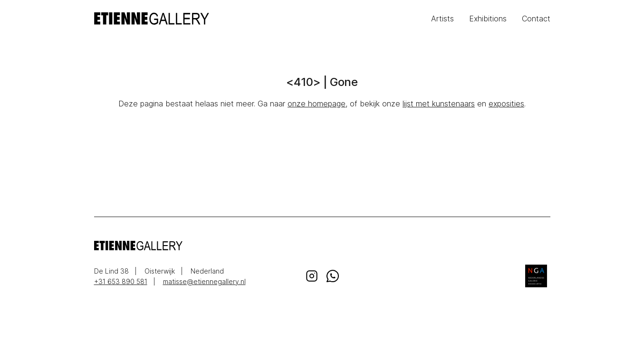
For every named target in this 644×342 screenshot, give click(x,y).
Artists (442, 19)
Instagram (312, 276)
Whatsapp (333, 276)
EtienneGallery (208, 19)
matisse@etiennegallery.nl (204, 281)
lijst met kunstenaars (439, 104)
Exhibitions (488, 19)
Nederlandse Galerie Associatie (536, 276)
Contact (536, 19)
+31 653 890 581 (121, 281)
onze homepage (317, 104)
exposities (506, 104)
